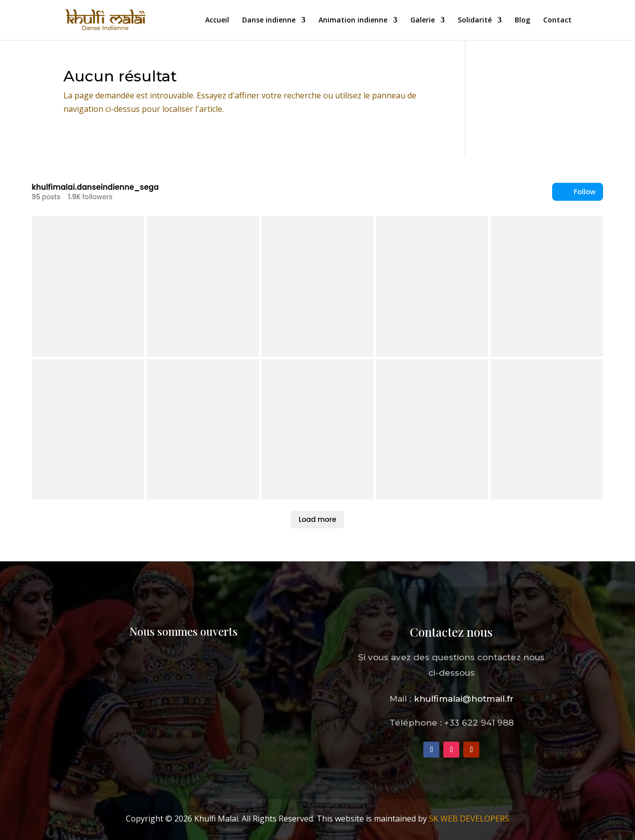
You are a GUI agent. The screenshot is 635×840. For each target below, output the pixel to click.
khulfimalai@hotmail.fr (464, 699)
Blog (522, 20)
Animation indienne (353, 20)
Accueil (217, 20)
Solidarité (475, 20)
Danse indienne (269, 20)
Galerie (423, 20)
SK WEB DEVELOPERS (469, 819)
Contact (557, 20)
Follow (578, 192)
